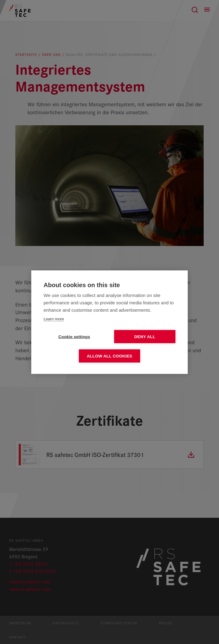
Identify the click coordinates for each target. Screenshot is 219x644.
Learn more (54, 319)
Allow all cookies (110, 356)
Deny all (145, 336)
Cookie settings (74, 336)
